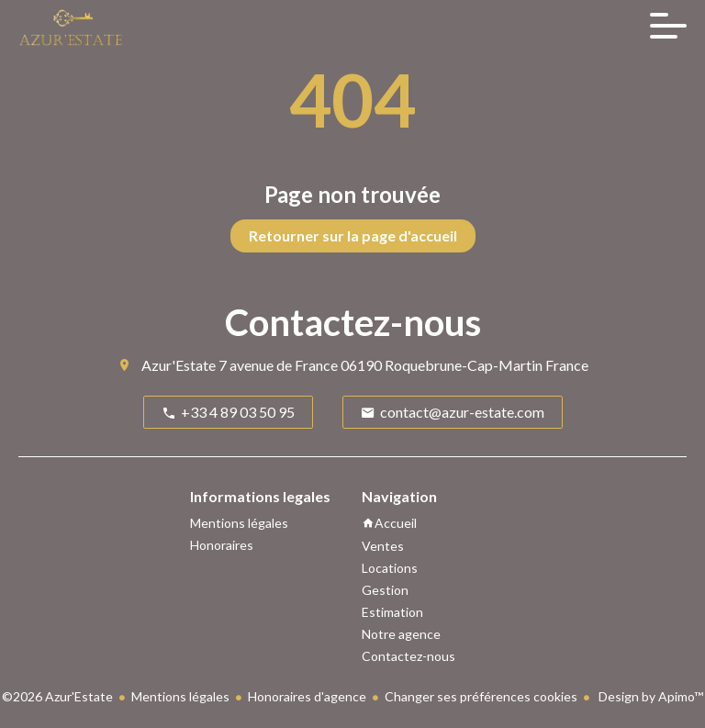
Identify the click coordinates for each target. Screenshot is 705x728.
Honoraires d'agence (307, 696)
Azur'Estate (179, 365)
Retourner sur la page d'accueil (353, 235)
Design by (649, 696)
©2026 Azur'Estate (57, 696)
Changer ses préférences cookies (481, 696)
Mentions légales (180, 696)
